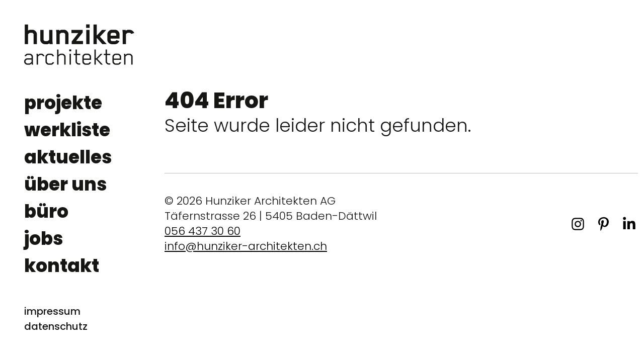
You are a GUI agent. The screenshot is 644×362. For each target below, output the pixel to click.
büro (46, 211)
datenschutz (56, 326)
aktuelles (68, 157)
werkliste (67, 130)
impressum (52, 311)
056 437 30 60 (203, 231)
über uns (65, 184)
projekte (63, 103)
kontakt (62, 266)
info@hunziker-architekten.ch (246, 246)
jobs (44, 239)
